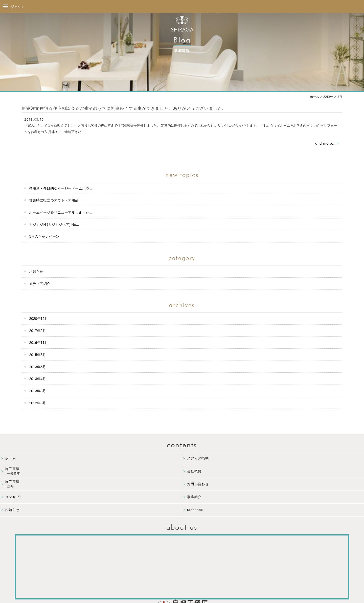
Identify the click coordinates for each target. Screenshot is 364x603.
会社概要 (194, 471)
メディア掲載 (198, 458)
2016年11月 (39, 343)
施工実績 (94, 472)
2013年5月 (38, 367)
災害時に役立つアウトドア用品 (54, 200)
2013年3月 (38, 391)
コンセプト (14, 497)
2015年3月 (38, 355)
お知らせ (36, 272)
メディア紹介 (40, 284)
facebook (195, 510)
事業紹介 (194, 497)
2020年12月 (39, 319)
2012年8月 (38, 403)
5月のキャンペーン (44, 236)
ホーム (10, 458)
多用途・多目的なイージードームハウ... (61, 188)
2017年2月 (38, 331)
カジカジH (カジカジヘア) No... (54, 225)
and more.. (325, 143)
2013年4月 (38, 379)
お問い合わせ (198, 484)
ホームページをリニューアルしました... (61, 212)
